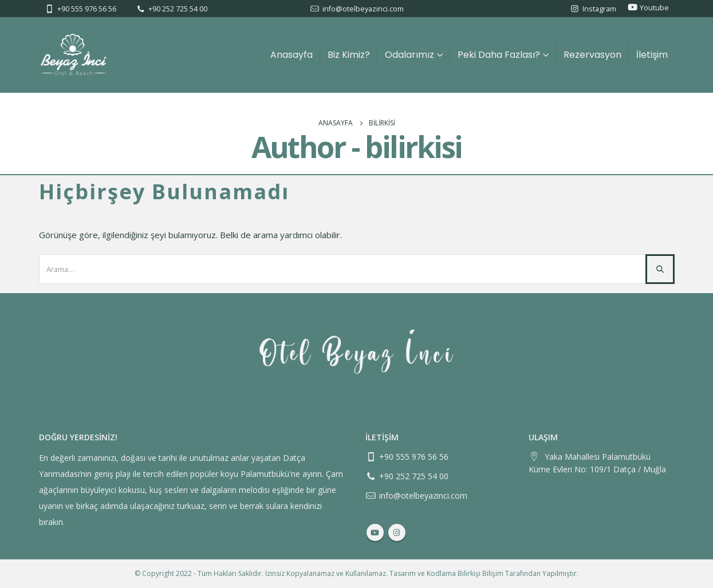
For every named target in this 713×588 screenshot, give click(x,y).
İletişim (652, 55)
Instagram (599, 9)
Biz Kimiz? (349, 55)
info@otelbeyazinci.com (363, 9)
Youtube (654, 8)
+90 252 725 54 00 (178, 9)
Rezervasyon (592, 55)
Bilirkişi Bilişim (480, 573)
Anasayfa (291, 55)
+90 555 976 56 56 (87, 9)
